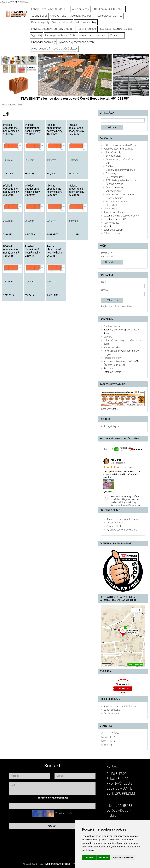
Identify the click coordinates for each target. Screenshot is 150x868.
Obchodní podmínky (44, 42)
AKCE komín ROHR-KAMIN (108, 9)
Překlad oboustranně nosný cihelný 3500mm (11, 251)
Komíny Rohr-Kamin (114, 212)
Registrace (107, 306)
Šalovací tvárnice (114, 184)
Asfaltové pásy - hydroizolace (118, 149)
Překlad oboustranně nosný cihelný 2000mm (11, 190)
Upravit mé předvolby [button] (123, 858)
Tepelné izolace (111, 223)
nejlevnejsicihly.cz (110, 426)
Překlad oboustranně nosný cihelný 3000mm (33, 190)
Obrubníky (111, 173)
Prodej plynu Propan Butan (61, 35)
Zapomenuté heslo (124, 306)
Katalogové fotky (112, 358)
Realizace (108, 368)
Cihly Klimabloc (111, 209)
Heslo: (105, 290)
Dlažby (109, 166)
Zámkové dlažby (112, 326)
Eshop (35, 9)
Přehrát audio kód (64, 813)
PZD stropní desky (115, 177)
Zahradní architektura (117, 202)
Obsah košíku (112, 262)
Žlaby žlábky (112, 205)
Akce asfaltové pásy (81, 16)
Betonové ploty (40, 22)
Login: (104, 282)
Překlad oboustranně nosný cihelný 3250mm (54, 190)
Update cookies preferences (14, 2)
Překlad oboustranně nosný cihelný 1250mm (33, 129)
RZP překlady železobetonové (121, 180)
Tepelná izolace (86, 29)
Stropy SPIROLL (115, 526)
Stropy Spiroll (39, 16)
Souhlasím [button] (89, 858)
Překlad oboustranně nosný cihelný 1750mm (76, 129)
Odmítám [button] (104, 858)
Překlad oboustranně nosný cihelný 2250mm (33, 251)
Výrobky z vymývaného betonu (77, 42)
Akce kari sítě (58, 16)
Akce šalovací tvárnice (109, 16)
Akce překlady (80, 9)
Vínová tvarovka (112, 347)
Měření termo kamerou (94, 35)
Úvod (5, 105)
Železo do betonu (112, 233)
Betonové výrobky (86, 22)
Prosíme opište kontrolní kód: (52, 798)
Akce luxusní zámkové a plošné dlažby (54, 49)
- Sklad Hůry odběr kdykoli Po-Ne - (121, 145)
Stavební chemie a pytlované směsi (121, 216)
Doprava (108, 337)
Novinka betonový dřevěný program (53, 29)
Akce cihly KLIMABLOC (56, 9)
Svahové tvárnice (115, 198)
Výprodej (37, 35)
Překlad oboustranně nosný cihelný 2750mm (76, 190)
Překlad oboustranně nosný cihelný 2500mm (54, 251)
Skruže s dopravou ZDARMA (120, 195)
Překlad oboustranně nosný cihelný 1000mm (11, 129)
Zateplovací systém (113, 230)
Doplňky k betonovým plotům (121, 170)
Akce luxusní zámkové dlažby (116, 29)
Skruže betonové (62, 22)
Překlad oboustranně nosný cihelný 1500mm (54, 129)
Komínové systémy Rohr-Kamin (123, 519)
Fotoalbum (117, 35)
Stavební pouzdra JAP (115, 219)
